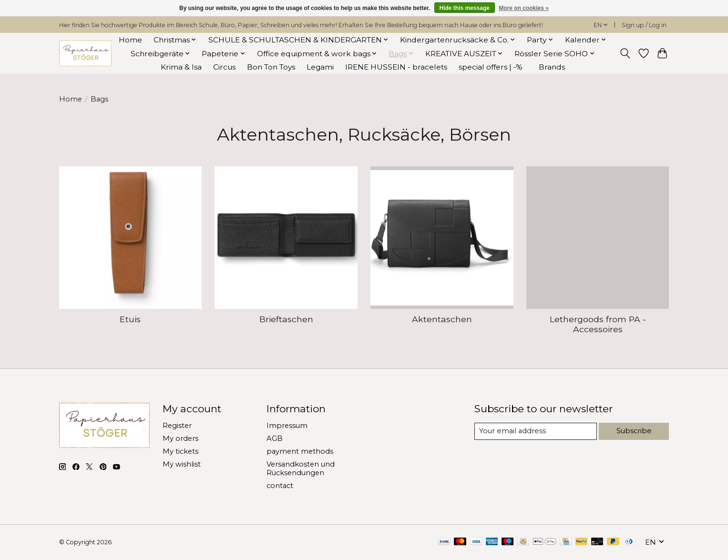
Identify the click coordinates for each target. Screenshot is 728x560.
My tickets (180, 451)
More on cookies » (524, 8)
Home (130, 40)
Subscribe (634, 431)
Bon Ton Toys (271, 67)
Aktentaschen (442, 319)
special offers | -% (491, 67)
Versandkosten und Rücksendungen (301, 468)
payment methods (300, 451)
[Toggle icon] (625, 53)
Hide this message (465, 8)
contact (280, 486)
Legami (320, 67)
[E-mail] (536, 431)
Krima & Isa (181, 67)
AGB (275, 438)
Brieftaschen (286, 319)
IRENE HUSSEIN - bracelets (396, 67)
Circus (224, 67)
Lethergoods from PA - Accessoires (598, 324)
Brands (552, 67)
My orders (180, 438)
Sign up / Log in (644, 25)
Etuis (130, 319)
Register (177, 426)
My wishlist (182, 464)
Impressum (287, 426)
